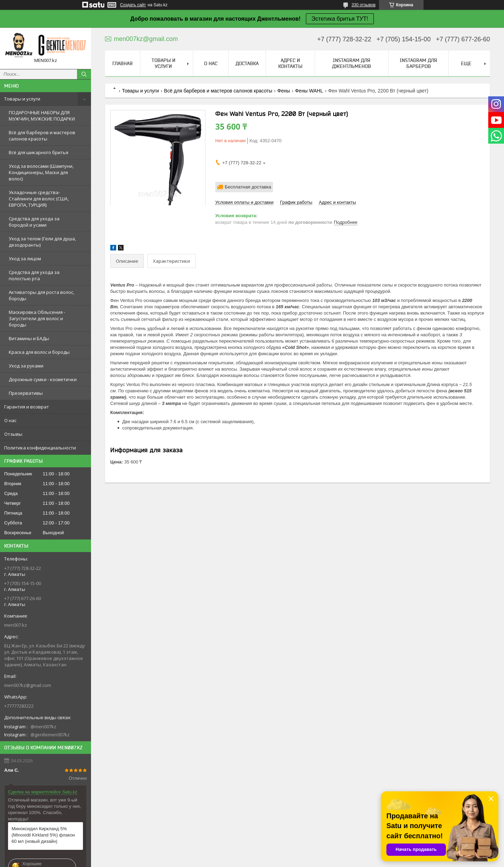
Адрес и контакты (290, 63)
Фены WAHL (309, 91)
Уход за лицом (25, 259)
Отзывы (13, 434)
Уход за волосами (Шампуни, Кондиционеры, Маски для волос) (41, 172)
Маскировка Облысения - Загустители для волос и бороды (37, 318)
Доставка (247, 63)
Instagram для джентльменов (352, 63)
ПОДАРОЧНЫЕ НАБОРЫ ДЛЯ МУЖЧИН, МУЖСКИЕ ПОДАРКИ (42, 116)
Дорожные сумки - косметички (43, 379)
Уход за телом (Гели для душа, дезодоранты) (42, 242)
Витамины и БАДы (29, 338)
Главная (122, 63)
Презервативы (26, 393)
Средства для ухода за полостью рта (34, 275)
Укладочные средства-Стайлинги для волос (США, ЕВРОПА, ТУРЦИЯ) (39, 199)
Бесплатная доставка (248, 187)
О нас (10, 420)
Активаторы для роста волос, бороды (41, 295)
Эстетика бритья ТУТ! (340, 19)
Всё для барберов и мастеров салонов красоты (42, 136)
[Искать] (84, 74)
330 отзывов (363, 5)
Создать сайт (133, 5)
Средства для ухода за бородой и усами (34, 222)
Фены (283, 91)
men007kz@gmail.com (28, 685)
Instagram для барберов (418, 63)
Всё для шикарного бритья (38, 152)
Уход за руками (26, 366)
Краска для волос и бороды (39, 352)
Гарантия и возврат (27, 407)
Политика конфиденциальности (40, 448)
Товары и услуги (22, 99)
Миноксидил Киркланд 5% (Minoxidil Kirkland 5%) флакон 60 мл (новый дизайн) (43, 835)
